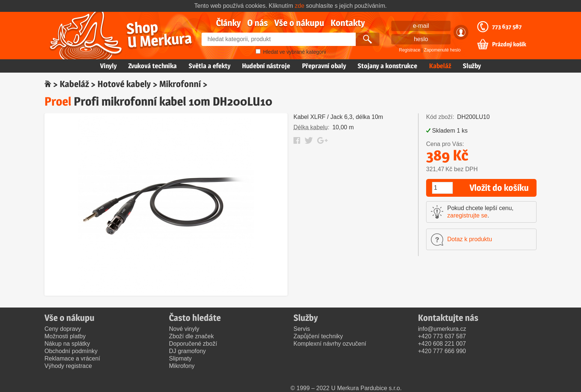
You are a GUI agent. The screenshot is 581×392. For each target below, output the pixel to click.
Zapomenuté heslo (442, 50)
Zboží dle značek (191, 336)
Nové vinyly (184, 329)
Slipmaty (180, 358)
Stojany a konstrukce (387, 66)
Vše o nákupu (299, 23)
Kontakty (348, 23)
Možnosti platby (65, 336)
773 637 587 (507, 27)
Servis (302, 329)
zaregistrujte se (467, 215)
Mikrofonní (180, 84)
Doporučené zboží (193, 344)
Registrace (410, 50)
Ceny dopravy (63, 329)
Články (228, 23)
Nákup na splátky (67, 344)
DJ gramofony (187, 351)
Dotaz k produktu (470, 239)
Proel (58, 101)
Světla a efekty (210, 66)
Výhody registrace (68, 366)
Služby (472, 66)
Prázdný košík (509, 44)
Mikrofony (182, 366)
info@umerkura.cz (442, 329)
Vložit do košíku (499, 188)
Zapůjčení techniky (318, 336)
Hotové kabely (124, 84)
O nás (258, 23)
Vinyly (108, 66)
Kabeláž (440, 66)
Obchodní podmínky (71, 351)
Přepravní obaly (324, 66)
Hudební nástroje (266, 66)
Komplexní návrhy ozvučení (330, 344)
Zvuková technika (152, 66)
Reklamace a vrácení (72, 358)
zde (300, 6)
